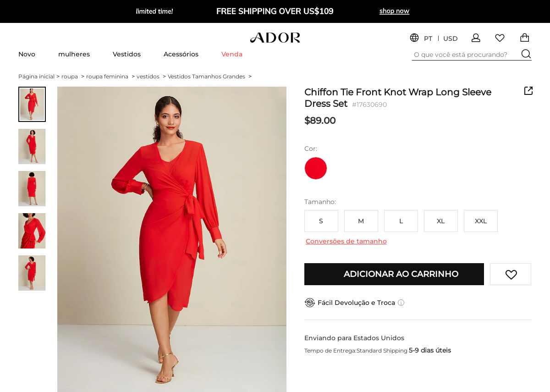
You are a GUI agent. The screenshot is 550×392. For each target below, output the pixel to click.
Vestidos (127, 54)
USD (451, 39)
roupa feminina (110, 76)
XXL (481, 221)
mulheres (74, 54)
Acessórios (181, 54)
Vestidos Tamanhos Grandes (210, 76)
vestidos (151, 76)
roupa (73, 76)
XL (441, 221)
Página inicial (39, 76)
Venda (232, 54)
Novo (27, 54)
